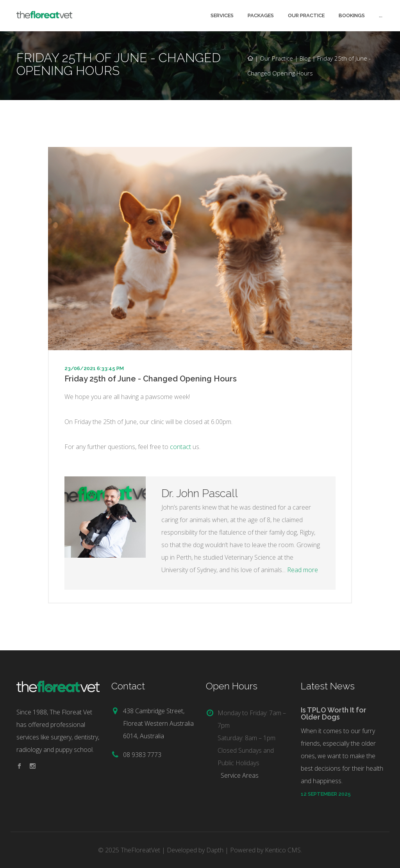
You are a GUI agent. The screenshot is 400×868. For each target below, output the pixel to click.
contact (180, 447)
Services (222, 15)
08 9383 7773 (142, 755)
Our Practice (306, 15)
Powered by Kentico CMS (265, 850)
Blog (305, 58)
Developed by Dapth (195, 850)
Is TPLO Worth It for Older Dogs (334, 713)
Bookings (352, 15)
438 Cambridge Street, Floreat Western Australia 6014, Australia (158, 723)
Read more (303, 570)
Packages (261, 15)
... (381, 15)
